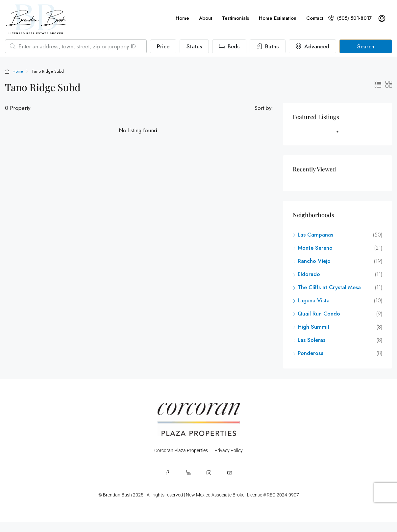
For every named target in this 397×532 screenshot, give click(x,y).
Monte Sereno (315, 248)
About (206, 18)
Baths (268, 46)
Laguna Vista (314, 300)
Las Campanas (315, 235)
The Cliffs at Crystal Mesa (329, 287)
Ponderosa (311, 353)
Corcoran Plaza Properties (181, 450)
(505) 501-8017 (350, 18)
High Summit (314, 327)
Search (366, 46)
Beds (229, 46)
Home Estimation (278, 18)
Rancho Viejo (314, 261)
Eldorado (309, 274)
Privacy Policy (229, 450)
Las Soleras (311, 340)
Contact (315, 18)
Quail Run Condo (319, 314)
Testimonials (236, 18)
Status (194, 46)
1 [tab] (341, 134)
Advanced (312, 46)
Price (163, 46)
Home (182, 18)
